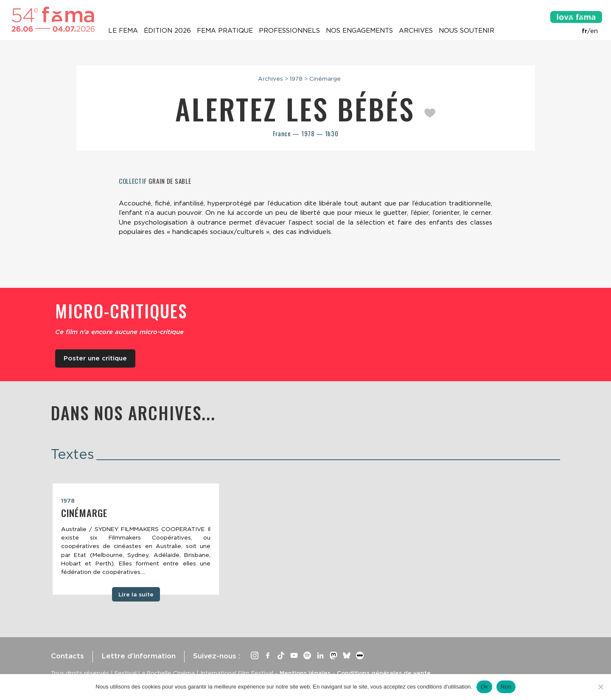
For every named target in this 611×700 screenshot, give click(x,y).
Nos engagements (359, 31)
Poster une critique (95, 358)
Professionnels (289, 31)
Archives (416, 31)
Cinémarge (325, 79)
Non (506, 687)
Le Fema (123, 31)
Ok (484, 687)
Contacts (67, 656)
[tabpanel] (136, 539)
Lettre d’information (139, 656)
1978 (296, 79)
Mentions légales (305, 673)
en (594, 31)
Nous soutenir (467, 31)
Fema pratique (225, 31)
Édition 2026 (167, 31)
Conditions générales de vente (384, 673)
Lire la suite (136, 594)
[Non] (600, 687)
